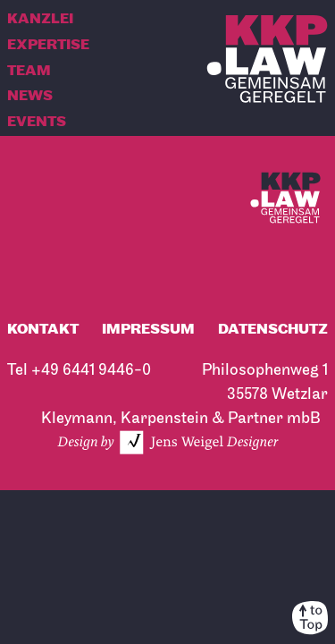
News (30, 96)
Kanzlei (40, 19)
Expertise (48, 45)
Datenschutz (273, 330)
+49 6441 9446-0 (91, 370)
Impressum (148, 330)
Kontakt (43, 330)
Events (37, 122)
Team (29, 71)
